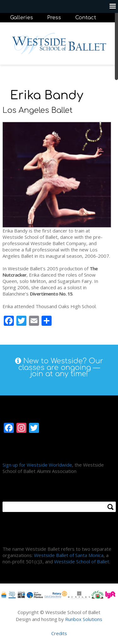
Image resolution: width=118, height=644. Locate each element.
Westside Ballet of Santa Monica (69, 555)
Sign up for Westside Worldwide (37, 465)
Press (54, 18)
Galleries (22, 18)
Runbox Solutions (84, 619)
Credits (59, 633)
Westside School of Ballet (82, 561)
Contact (86, 18)
